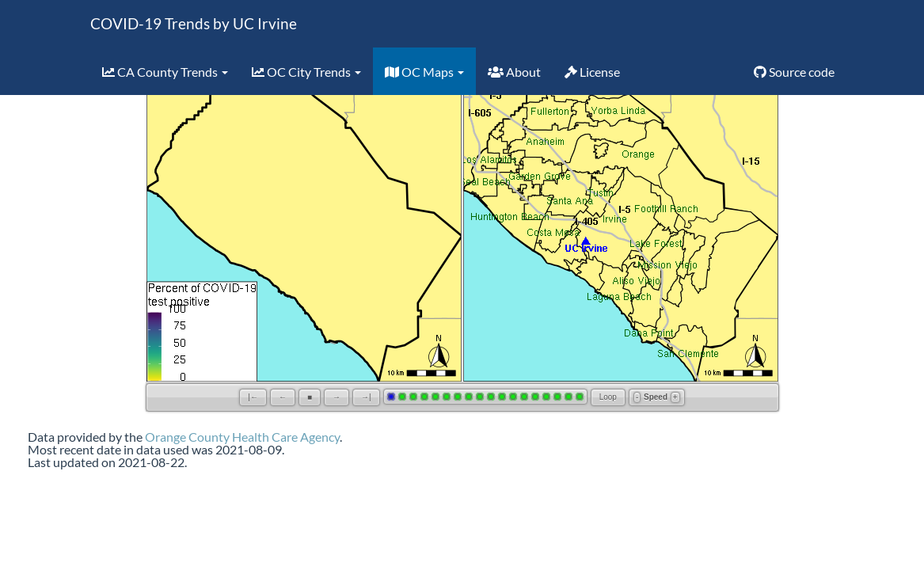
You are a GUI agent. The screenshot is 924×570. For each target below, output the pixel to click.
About (514, 72)
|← (253, 397)
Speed (656, 397)
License (592, 72)
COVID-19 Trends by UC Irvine (194, 23)
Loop (608, 397)
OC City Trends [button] (306, 72)
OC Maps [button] (424, 72)
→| (366, 397)
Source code (794, 72)
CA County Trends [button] (165, 72)
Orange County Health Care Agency (242, 437)
